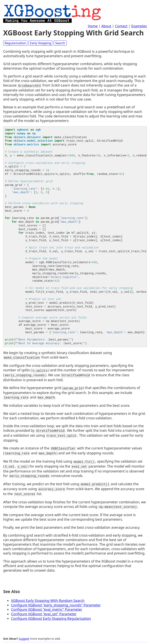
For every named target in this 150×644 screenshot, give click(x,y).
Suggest (24, 632)
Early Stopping (41, 43)
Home (93, 26)
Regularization (15, 43)
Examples (139, 26)
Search (60, 43)
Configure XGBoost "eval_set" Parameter (44, 607)
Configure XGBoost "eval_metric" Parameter (47, 603)
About (106, 26)
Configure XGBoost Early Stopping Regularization (51, 612)
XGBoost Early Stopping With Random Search (48, 594)
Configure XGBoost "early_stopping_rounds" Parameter (56, 599)
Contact (121, 26)
